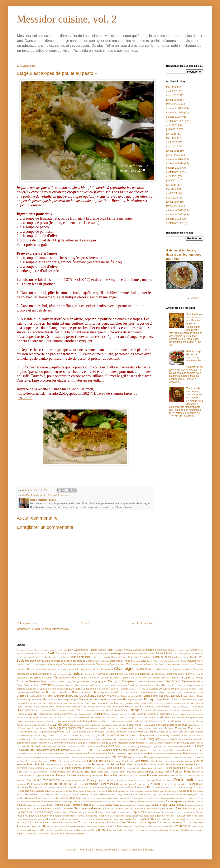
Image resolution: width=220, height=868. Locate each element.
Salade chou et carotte (95, 791)
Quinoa (33, 787)
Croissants (102, 685)
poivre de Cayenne (35, 776)
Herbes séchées (121, 721)
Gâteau (32, 714)
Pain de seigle (151, 750)
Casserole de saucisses (45, 669)
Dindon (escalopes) (173, 692)
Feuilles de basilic (46, 707)
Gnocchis (141, 714)
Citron (58, 677)
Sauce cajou (67, 802)
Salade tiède (186, 791)
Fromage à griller (149, 710)
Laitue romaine (120, 725)
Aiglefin (69, 650)
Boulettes (23, 661)
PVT (172, 784)
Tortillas (117, 826)
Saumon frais (196, 809)
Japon (187, 721)
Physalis (190, 768)
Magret (179, 728)
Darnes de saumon (83, 692)
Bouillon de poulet (181, 657)
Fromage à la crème (167, 710)
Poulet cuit (184, 780)
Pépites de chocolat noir (105, 764)
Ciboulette (22, 678)
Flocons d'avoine (26, 710)
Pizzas (93, 772)
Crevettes (46, 685)
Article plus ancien (142, 623)
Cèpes (83, 669)
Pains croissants (39, 754)
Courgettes (128, 681)
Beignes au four (86, 654)
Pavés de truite (35, 764)
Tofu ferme (57, 823)
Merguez (153, 739)
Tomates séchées (193, 823)
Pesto (123, 764)
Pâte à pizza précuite (53, 757)
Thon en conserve (161, 819)
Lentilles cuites (106, 728)
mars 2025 (172, 147)
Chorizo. (163, 674)
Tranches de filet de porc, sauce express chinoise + (194, 393)
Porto (61, 780)
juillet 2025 (172, 129)
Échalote (31, 696)
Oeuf (103, 746)
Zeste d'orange (43, 834)
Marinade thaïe (77, 735)
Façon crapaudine (189, 700)
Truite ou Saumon (160, 826)
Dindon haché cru (190, 692)
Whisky (186, 830)
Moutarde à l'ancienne (87, 743)
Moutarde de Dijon (108, 743)
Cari (127, 664)
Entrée (118, 696)
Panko (111, 754)
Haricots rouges (24, 721)
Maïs (185, 728)
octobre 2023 (173, 219)
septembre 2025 (175, 121)
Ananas (93, 650)
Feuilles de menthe (79, 707)
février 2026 (173, 100)
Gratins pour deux (133, 718)
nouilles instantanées (89, 746)
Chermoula (102, 674)
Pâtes (53, 761)
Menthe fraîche (139, 739)
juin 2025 (171, 134)
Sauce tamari (144, 805)
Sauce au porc (107, 798)
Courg (68, 681)
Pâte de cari (119, 757)
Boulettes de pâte (40, 661)
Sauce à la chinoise (134, 794)
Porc (23, 780)
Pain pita (26, 754)
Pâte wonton (44, 761)
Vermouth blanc (39, 830)
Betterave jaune (117, 653)
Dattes (97, 692)
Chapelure (146, 669)
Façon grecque (34, 703)
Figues (91, 707)
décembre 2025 (175, 108)
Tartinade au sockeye (57, 819)
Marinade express (148, 732)
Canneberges (55, 664)
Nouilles (61, 746)
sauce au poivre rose (90, 798)
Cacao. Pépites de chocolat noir (161, 661)
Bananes (36, 654)
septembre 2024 (175, 172)
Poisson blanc (182, 771)
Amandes (83, 650)
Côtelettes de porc (39, 681)
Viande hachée (61, 830)
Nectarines (169, 743)
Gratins (121, 718)
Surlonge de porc (93, 816)
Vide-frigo (91, 830)
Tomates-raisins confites (95, 826)
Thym (24, 823)
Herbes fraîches (91, 721)
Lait (50, 725)
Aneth (110, 650)
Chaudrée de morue (59, 674)
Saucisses (46, 809)
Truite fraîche (145, 826)
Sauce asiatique (33, 798)
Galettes (199, 710)
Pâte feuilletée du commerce (170, 757)
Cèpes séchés (93, 669)
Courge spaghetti (99, 681)
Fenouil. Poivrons (25, 707)
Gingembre (99, 714)
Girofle (109, 714)
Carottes (158, 664)
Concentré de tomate (191, 678)
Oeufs (110, 746)
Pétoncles (159, 768)
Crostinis (132, 685)
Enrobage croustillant (80, 696)
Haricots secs (37, 721)
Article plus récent (28, 623)
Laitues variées (135, 725)
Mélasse (108, 739)
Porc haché (49, 780)
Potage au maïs (79, 780)
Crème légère (172, 681)
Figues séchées (103, 707)
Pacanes (133, 750)
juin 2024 (171, 185)
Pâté (201, 754)
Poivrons (73, 775)
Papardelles (121, 754)
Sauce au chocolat (50, 798)
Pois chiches (156, 772)
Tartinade (42, 819)
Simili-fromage (123, 812)
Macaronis (169, 728)
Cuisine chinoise (106, 689)
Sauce (49, 794)
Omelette (55, 750)
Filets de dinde (162, 707)
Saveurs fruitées (61, 812)
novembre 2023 (175, 215)
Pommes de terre (157, 775)
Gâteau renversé (62, 714)
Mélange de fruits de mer (49, 739)
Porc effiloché (34, 780)
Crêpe (20, 685)
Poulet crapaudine (147, 780)
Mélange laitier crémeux (72, 739)
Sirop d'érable (139, 812)
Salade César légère (75, 791)
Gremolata (154, 717)
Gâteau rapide (46, 714)
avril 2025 (172, 142)
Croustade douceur (146, 685)
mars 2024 (172, 198)
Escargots (129, 700)
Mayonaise (135, 735)
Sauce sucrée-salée (129, 805)
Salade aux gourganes (55, 791)
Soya (26, 816)
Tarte (123, 816)
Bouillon (145, 657)
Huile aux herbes (136, 721)
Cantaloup (102, 664)
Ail (75, 650)
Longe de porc (145, 728)
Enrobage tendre (104, 696)
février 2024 (173, 202)
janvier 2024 (173, 206)
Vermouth (27, 830)
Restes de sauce (120, 787)
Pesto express (65, 495)
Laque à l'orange (158, 725)
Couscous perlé (154, 681)
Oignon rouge (129, 746)
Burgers (135, 661)
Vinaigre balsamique (128, 830)
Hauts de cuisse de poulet (70, 721)
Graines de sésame (72, 718)
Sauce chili (79, 801)
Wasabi (179, 830)
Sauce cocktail (122, 802)
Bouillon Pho (197, 657)
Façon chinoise (171, 700)
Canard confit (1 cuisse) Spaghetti (32, 664)
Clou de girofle (121, 678)
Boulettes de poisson (61, 661)
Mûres (132, 743)
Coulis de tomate (58, 681)
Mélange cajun (30, 739)
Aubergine (150, 650)
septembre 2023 (175, 223)
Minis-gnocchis (32, 743)
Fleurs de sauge (196, 707)
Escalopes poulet (115, 700)
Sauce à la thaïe (170, 794)
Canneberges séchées (74, 664)
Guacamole (175, 718)
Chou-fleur (184, 674)
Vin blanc (102, 830)
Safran (33, 791)
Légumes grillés (56, 728)
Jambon (179, 721)
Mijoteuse (188, 739)
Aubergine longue (166, 650)
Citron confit (70, 678)
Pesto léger (48, 768)
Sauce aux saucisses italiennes (183, 798)
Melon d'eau (118, 739)
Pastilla (173, 754)
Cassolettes (62, 669)
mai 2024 (171, 189)
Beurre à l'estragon (179, 654)
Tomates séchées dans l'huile (33, 826)
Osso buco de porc (117, 750)
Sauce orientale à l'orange (78, 805)
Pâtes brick (81, 761)
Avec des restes (182, 650)
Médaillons (178, 735)
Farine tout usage (173, 703)
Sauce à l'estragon (61, 795)
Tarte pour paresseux (155, 816)
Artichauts (129, 650)
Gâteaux (75, 714)
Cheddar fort (91, 674)
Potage (68, 780)
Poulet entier (77, 784)
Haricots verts (50, 721)
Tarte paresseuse (135, 816)
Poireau (136, 772)
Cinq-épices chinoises (40, 678)
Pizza (86, 772)
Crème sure (188, 681)
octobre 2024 (173, 168)
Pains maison (71, 754)
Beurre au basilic (43, 657)
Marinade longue (186, 732)
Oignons (156, 746)
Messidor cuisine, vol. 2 (67, 19)
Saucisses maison (142, 809)
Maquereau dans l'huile (64, 732)
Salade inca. (158, 791)
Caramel (120, 664)
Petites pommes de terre (77, 768)
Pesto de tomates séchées (180, 764)
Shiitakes (100, 812)
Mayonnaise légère (163, 735)
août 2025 (172, 125)
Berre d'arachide (101, 654)
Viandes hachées (77, 830)
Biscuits (122, 657)
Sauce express (174, 801)
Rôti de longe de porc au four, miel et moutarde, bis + (194, 358)
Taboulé (105, 816)
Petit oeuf (59, 768)
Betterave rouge (133, 653)
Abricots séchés (49, 650)
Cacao (142, 661)
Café (178, 661)
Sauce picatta (98, 805)
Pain (141, 750)
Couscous (140, 681)
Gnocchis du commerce (158, 714)
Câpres (112, 664)
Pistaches (78, 772)
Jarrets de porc (197, 721)
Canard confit (196, 661)
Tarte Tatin (33, 819)
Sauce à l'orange (115, 795)
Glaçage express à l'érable (124, 714)
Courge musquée (80, 681)
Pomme (108, 775)
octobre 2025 (173, 117)
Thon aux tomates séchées (96, 819)
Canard (184, 661)
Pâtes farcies (141, 761)
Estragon (52, 495)
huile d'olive (149, 721)
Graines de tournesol (92, 717)
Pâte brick (95, 757)
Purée (167, 784)
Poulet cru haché (164, 780)
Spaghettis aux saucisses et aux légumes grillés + (195, 319)
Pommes (119, 775)
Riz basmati (154, 787)
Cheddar (76, 673)
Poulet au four (131, 780)
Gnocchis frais (177, 714)
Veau (172, 826)
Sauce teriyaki (159, 805)
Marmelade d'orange (115, 735)
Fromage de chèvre (186, 710)
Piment (26, 772)
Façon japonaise (65, 703)
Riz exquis (189, 787)
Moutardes (123, 743)
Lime (135, 728)
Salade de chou (113, 791)
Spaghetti (34, 816)
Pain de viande (165, 750)
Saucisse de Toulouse (28, 809)
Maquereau (44, 732)
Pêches (63, 764)
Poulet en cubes (35, 784)
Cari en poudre (138, 664)
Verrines (50, 830)
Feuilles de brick (62, 707)
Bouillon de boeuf (161, 657)
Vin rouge (114, 830)
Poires (145, 772)
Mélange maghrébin (94, 739)
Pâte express (150, 757)
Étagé (160, 700)
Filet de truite (147, 707)
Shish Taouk (111, 812)
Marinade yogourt (93, 735)
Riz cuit (179, 787)
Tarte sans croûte (185, 816)
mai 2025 (171, 138)
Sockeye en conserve (172, 812)
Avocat (194, 650)
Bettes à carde (149, 654)
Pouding (92, 780)
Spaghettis (58, 816)
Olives (191, 746)
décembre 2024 (175, 159)
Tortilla (109, 826)
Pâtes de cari (127, 761)
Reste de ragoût (105, 787)
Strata (82, 816)
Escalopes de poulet (36, 495)
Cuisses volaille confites (45, 692)
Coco (131, 678)
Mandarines (22, 732)
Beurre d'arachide (80, 657)
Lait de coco (61, 725)
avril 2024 (172, 193)
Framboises (120, 710)
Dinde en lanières (156, 692)
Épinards (48, 700)
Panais (92, 754)
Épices (139, 696)
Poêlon (122, 772)
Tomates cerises (97, 823)
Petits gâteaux (99, 768)
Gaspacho (22, 714)
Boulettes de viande (83, 661)
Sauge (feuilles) (166, 809)
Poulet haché (91, 784)
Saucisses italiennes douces (118, 809)
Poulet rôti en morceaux (139, 784)
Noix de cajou (188, 743)
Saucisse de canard (194, 805)
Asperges (139, 650)
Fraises (109, 710)
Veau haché (183, 826)
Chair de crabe (106, 669)
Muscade (140, 743)
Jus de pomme (41, 725)
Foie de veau (83, 710)
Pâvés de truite (52, 764)
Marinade (111, 732)
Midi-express (166, 739)
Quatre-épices (181, 784)
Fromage (134, 710)
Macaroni (158, 728)
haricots (200, 718)
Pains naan (82, 754)
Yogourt (199, 830)
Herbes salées (106, 721)
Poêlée (115, 772)
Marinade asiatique (127, 732)
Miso (46, 743)
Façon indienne (50, 703)
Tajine (118, 816)
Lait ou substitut (105, 725)
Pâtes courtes (97, 761)
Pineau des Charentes (40, 772)
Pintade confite (65, 772)
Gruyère (165, 717)
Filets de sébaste (179, 707)
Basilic (44, 653)
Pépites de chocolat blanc (79, 764)
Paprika (130, 754)
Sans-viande (31, 794)
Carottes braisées (172, 664)
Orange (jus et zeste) (80, 750)
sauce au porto (120, 798)
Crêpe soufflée (31, 685)
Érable (57, 700)
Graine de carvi (56, 718)
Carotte (149, 664)
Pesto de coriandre (137, 764)
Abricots (37, 650)
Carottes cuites (187, 664)
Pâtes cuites (113, 761)
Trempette (126, 826)
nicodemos (126, 850)
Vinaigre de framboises (148, 830)
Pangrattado (102, 754)
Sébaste (73, 812)
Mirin (41, 743)
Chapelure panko (40, 674)
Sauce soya (112, 805)
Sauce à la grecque (153, 795)
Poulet (101, 780)
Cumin (61, 692)
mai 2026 (171, 87)
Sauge (154, 809)
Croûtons (42, 689)
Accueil (85, 623)
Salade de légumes (129, 791)
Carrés (30, 669)
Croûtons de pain (56, 689)
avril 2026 (172, 91)
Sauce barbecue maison (49, 801)
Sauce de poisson (157, 802)
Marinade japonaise (168, 732)
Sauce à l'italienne (98, 794)
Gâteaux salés (86, 714)
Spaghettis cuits (71, 816)
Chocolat (113, 674)
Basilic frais (54, 653)
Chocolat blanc (127, 674)
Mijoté (181, 739)
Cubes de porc (90, 689)
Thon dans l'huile (142, 819)
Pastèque (165, 754)
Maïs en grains (196, 728)
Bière (114, 657)
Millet (195, 739)
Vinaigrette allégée (167, 830)
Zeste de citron (58, 834)
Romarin (199, 787)
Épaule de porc (128, 696)
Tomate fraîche (71, 823)
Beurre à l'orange (196, 654)
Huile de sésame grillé (165, 721)
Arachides (118, 650)
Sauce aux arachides (137, 798)
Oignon (118, 746)
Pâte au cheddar (70, 757)
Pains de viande (56, 754)
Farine (144, 703)
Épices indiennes (189, 696)
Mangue (33, 732)
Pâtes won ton (172, 761)
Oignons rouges (169, 746)
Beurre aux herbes (61, 657)
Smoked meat (154, 812)
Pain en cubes (180, 750)
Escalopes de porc (70, 700)
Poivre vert (50, 775)
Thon (81, 819)
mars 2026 (172, 95)
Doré (201, 692)
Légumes (182, 725)
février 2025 (173, 151)
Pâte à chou (22, 757)
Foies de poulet (97, 710)
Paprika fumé (141, 754)
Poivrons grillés (88, 775)
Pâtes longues (157, 761)
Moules (61, 743)
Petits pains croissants (144, 768)
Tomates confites (116, 823)
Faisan (137, 703)
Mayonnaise (147, 735)
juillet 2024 (172, 181)
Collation (156, 678)
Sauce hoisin (190, 801)
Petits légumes (114, 768)
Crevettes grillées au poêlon (66, 685)
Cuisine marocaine (122, 689)
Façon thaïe (113, 703)
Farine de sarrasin (156, 703)
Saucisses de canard (63, 809)
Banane (28, 653)
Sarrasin (41, 795)
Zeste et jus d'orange (75, 834)
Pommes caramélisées (136, 776)
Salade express (145, 791)
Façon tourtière (126, 703)
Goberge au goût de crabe (36, 718)
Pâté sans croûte (191, 757)
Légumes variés (75, 728)
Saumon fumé (25, 812)
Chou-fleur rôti (197, 674)
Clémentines (107, 678)
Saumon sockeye (43, 812)
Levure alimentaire (123, 728)
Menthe (128, 739)
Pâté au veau (84, 757)
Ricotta (139, 787)
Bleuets (130, 657)
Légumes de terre (39, 728)
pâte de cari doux (135, 757)
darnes (68, 692)
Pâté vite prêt (31, 761)
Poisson (168, 772)
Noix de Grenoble (31, 746)
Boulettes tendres (101, 661)
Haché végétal (188, 717)
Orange (65, 750)
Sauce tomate (176, 805)
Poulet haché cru (108, 784)
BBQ (76, 653)
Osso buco (100, 750)
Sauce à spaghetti (188, 794)
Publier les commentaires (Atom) (51, 629)
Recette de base (90, 787)
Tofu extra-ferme (42, 823)
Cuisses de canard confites (164, 689)
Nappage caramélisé (154, 743)
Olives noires (42, 750)
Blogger (150, 850)
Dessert (120, 692)
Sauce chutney (108, 802)
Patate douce (190, 754)
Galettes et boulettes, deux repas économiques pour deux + (184, 254)
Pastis (179, 754)
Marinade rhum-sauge (37, 735)
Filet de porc (132, 707)
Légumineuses (92, 728)
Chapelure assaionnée (182, 669)
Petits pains (128, 768)
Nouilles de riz (72, 746)
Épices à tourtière (170, 696)
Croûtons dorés (73, 689)
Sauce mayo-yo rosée (36, 805)
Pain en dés (193, 750)
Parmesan (154, 754)
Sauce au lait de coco (70, 798)
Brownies (126, 661)
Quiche (191, 784)
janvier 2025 (173, 155)
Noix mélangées (49, 746)
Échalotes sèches (45, 696)
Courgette (114, 681)
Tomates (83, 823)
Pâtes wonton (186, 761)
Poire (128, 772)
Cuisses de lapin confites (192, 689)
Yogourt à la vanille (26, 834)
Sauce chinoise (93, 801)
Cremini (199, 681)
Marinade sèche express (59, 735)
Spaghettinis (46, 816)
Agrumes (61, 650)
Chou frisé (172, 674)
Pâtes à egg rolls (66, 761)
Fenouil (200, 703)
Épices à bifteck (152, 696)
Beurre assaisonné (25, 657)
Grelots (145, 718)
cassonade (73, 669)
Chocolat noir (142, 674)
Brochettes (115, 661)
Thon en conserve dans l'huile (185, 819)
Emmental (60, 696)
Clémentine (94, 678)
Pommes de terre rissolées (180, 776)
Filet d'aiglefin (118, 707)
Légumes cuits (23, 728)
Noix (178, 743)
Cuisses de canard (140, 689)
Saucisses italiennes (88, 808)
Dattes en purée (109, 692)
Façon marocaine (81, 703)
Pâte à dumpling (35, 757)
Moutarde (70, 743)
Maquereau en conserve (92, 732)
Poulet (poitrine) (115, 780)
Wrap (193, 830)
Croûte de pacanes (185, 685)
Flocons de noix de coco (64, 710)
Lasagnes (172, 725)
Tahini (112, 816)
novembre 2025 (175, 113)
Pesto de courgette (156, 764)
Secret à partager (86, 812)
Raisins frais (44, 787)
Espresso (139, 700)
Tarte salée (171, 816)
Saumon (181, 808)
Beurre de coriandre (101, 657)
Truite (135, 826)
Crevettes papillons (88, 685)
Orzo (92, 750)
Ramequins (55, 787)
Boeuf (138, 657)
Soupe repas (190, 812)
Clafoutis (83, 678)
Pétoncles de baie (175, 768)
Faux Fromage (188, 703)
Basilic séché (67, 654)
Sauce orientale (55, 805)
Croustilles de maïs (165, 685)
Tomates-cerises (58, 826)
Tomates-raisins (74, 826)
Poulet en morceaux (57, 784)
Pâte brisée (105, 757)
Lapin (146, 725)
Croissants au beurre (117, 685)
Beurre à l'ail (163, 653)
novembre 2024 (175, 163)
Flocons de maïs (44, 710)
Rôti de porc (23, 791)
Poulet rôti (123, 784)
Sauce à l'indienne (79, 794)
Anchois (102, 650)
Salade (40, 791)
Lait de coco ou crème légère (84, 725)
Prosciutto (156, 784)
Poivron (61, 775)
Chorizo (154, 674)
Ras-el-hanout (67, 787)
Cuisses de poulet (25, 692)
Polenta (100, 776)
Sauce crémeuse (139, 801)
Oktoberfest (182, 746)
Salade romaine (172, 791)
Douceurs (21, 696)
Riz (145, 787)
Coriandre (22, 681)
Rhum (131, 787)
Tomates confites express (142, 823)
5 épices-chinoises (25, 650)
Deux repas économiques (136, 692)
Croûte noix (31, 689)
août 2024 (172, 176)
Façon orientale (98, 703)
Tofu (30, 823)
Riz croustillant (168, 787)
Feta (35, 707)
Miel (175, 739)
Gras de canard (110, 718)
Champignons (126, 669)
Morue (53, 743)
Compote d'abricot (170, 678)
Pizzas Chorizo (104, 772)
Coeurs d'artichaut (143, 678)
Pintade (54, 772)
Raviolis (78, 787)
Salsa (195, 791)
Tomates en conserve (170, 823)
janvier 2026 (173, 104)
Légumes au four (196, 725)
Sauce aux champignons (158, 798)
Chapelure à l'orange (162, 669)
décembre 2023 (175, 210)
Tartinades (73, 819)
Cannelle (91, 664)
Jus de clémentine (25, 725)
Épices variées (35, 700)
